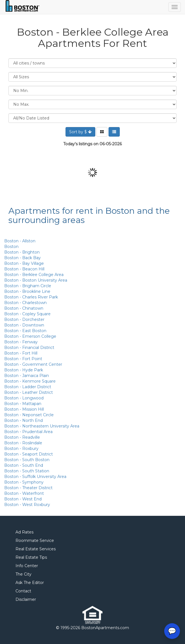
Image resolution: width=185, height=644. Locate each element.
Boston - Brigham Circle (28, 286)
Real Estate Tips (31, 557)
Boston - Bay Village (24, 263)
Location (93, 63)
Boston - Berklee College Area (34, 275)
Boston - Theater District (28, 488)
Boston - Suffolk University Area (35, 477)
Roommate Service (35, 540)
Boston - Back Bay (22, 258)
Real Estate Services (36, 549)
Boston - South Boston (27, 460)
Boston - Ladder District (28, 387)
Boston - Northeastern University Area (42, 426)
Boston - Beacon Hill (24, 269)
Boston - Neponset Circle (29, 415)
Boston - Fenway (21, 342)
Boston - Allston (20, 241)
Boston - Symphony (24, 482)
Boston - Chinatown (24, 308)
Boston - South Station (27, 471)
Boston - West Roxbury (27, 505)
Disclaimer (26, 599)
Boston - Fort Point (23, 359)
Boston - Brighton (22, 252)
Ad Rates (24, 532)
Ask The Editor (30, 583)
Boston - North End (23, 420)
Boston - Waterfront (24, 493)
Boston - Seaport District (29, 454)
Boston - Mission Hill (24, 409)
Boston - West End (23, 499)
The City (23, 574)
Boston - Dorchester (24, 319)
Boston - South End (24, 465)
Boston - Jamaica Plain (27, 376)
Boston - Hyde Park (24, 370)
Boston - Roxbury (21, 449)
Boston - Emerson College (30, 336)
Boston (11, 247)
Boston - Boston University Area (36, 280)
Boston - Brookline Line (27, 291)
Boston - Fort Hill (21, 353)
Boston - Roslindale (23, 443)
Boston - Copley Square (27, 314)
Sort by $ (80, 132)
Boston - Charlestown (25, 303)
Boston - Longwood (24, 398)
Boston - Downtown (24, 325)
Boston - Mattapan (23, 404)
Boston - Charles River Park (31, 297)
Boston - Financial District (29, 348)
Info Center (27, 566)
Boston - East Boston (25, 331)
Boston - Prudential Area (28, 432)
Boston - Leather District (29, 392)
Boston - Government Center (33, 364)
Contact (23, 591)
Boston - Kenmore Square (30, 381)
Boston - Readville (22, 437)
